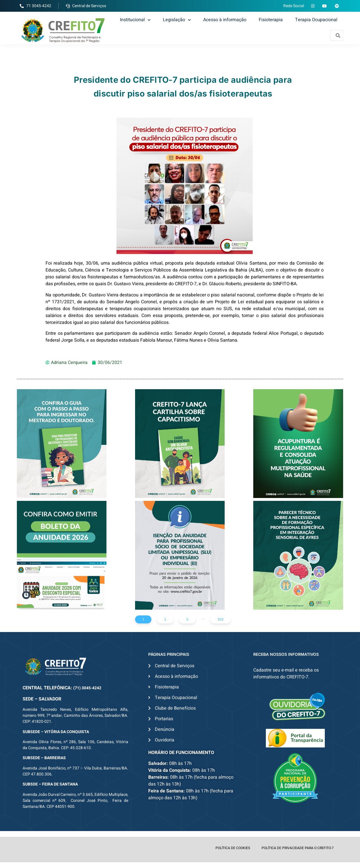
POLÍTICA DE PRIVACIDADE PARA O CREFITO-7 (298, 848)
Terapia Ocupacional (316, 20)
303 (220, 619)
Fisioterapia (271, 20)
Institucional (135, 20)
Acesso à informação (225, 20)
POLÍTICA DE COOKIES (233, 848)
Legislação (177, 20)
